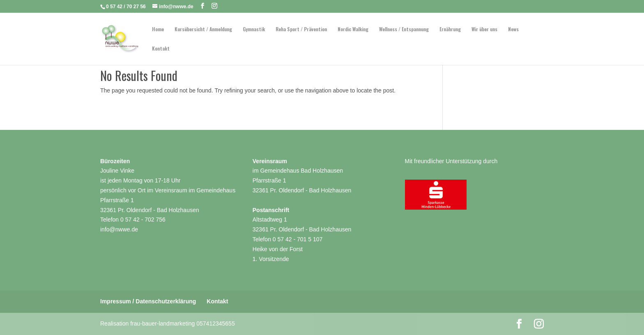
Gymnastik (254, 29)
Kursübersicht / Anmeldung (203, 29)
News (513, 29)
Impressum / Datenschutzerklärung (148, 301)
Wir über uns (484, 29)
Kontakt (161, 49)
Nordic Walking (353, 29)
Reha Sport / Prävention (301, 29)
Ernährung (450, 29)
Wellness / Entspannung (404, 29)
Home (158, 29)
